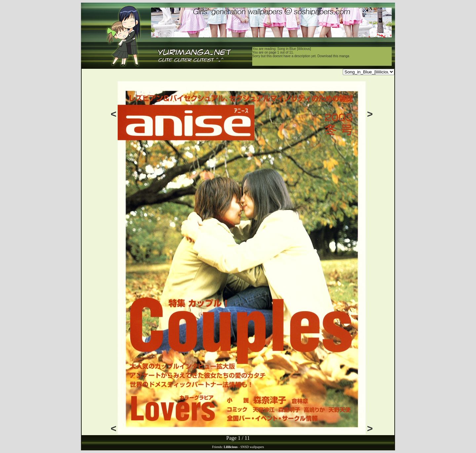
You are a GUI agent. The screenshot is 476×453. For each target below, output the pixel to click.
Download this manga (333, 56)
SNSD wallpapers (252, 447)
